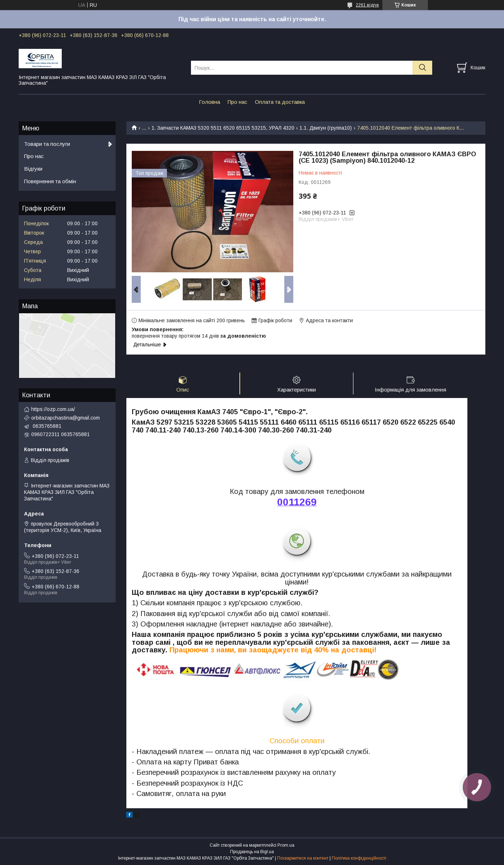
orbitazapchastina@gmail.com (66, 418)
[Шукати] (422, 68)
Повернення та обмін (50, 181)
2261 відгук (367, 5)
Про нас (237, 102)
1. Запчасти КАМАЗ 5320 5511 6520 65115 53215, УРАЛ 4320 (223, 128)
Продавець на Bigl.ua (252, 852)
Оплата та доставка (280, 102)
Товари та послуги (47, 144)
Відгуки (33, 169)
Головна (209, 102)
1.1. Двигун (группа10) (326, 128)
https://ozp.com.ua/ (53, 409)
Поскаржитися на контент (303, 858)
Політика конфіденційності (359, 858)
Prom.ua (286, 845)
